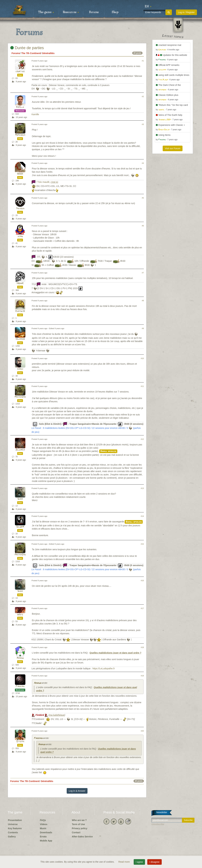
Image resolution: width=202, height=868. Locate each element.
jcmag (20, 236)
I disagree (154, 862)
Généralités (48, 53)
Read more (124, 862)
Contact (76, 832)
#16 (142, 581)
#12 (142, 439)
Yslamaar (20, 339)
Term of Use (78, 824)
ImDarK (20, 283)
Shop (115, 12)
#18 (142, 647)
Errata (43, 837)
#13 (142, 488)
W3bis (20, 615)
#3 (143, 124)
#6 (143, 226)
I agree (139, 862)
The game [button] (46, 12)
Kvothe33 (20, 311)
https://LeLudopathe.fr (104, 668)
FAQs (43, 820)
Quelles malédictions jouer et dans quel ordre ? (115, 653)
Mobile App (46, 841)
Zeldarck (20, 450)
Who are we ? (79, 820)
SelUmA (20, 527)
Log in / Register (186, 12)
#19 (142, 676)
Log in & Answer (77, 791)
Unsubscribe (158, 824)
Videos (44, 824)
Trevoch (20, 209)
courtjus (20, 72)
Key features (15, 828)
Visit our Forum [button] (173, 148)
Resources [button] (71, 12)
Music (43, 828)
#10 (142, 358)
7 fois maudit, (47, 182)
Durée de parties (27, 48)
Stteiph (20, 742)
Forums (94, 12)
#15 (142, 544)
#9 (143, 328)
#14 (142, 516)
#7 (143, 273)
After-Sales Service (82, 837)
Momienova (20, 135)
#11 (142, 386)
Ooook (20, 174)
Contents (13, 832)
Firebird (20, 686)
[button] (148, 7)
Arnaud (20, 658)
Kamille (20, 107)
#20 (142, 731)
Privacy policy (80, 828)
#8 (143, 301)
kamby (20, 369)
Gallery (12, 837)
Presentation (15, 820)
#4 (143, 163)
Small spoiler (108, 451)
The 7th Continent (31, 53)
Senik (20, 499)
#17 (142, 608)
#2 (143, 96)
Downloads (46, 832)
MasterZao (20, 397)
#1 (143, 61)
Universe (13, 824)
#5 (143, 198)
